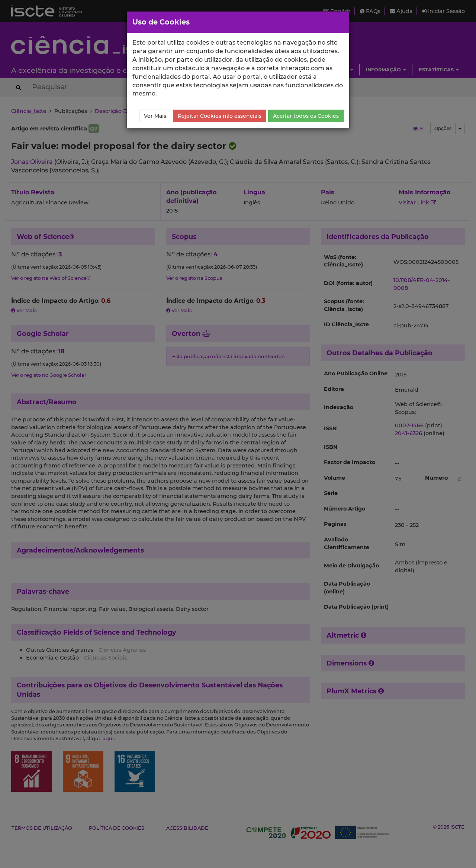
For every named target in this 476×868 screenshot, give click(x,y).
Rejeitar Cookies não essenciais (220, 116)
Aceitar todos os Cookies (306, 116)
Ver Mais (155, 116)
